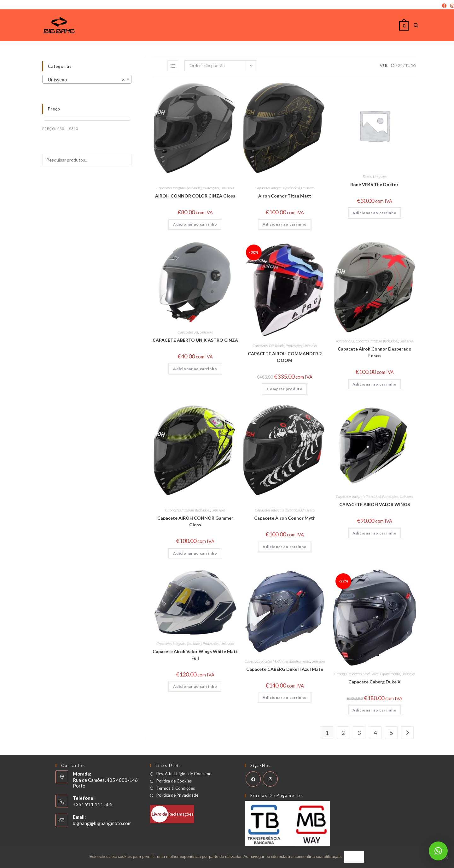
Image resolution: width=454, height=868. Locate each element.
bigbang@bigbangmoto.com (102, 823)
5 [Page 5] (391, 733)
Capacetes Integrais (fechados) (179, 188)
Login (5, 6)
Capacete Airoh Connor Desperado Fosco (375, 352)
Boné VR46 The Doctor (374, 184)
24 (400, 65)
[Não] (446, 857)
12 (393, 65)
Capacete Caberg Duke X (375, 682)
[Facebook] (444, 6)
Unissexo (227, 188)
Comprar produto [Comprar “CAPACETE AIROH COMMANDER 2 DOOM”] (285, 389)
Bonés (367, 177)
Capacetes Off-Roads (268, 346)
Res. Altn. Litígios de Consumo (184, 774)
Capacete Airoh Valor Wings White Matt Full (195, 655)
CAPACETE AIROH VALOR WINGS (375, 504)
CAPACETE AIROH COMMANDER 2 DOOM (285, 357)
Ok (355, 857)
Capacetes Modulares (273, 661)
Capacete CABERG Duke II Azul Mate (285, 669)
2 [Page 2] (343, 733)
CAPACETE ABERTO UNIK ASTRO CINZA (195, 340)
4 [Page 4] (375, 733)
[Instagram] (451, 6)
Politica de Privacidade (177, 795)
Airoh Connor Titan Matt (285, 196)
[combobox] (87, 79)
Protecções (211, 188)
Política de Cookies (174, 781)
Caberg (250, 661)
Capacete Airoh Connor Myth (285, 518)
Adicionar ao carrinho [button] (195, 224)
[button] (438, 851)
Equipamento (300, 661)
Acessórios (344, 341)
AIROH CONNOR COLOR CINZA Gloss (195, 196)
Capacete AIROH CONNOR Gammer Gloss (195, 521)
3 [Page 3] (359, 733)
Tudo (411, 65)
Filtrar (118, 129)
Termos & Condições (176, 788)
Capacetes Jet (188, 332)
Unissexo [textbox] (85, 80)
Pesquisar (112, 177)
